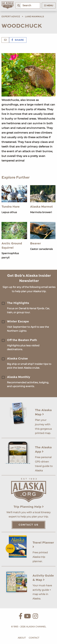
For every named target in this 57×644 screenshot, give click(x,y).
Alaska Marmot (41, 207)
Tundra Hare (11, 207)
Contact (34, 638)
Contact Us (28, 525)
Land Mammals (34, 17)
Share (18, 40)
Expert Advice (11, 17)
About (22, 638)
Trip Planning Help (29, 507)
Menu (49, 5)
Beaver (35, 244)
